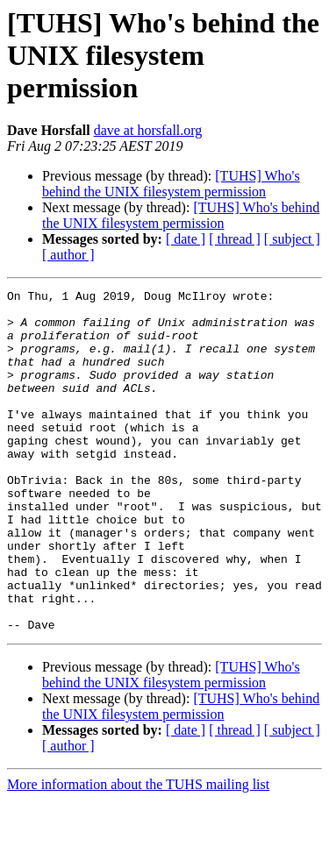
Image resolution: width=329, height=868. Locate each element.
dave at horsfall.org (148, 130)
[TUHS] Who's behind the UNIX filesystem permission (171, 184)
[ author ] (68, 255)
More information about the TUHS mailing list (138, 853)
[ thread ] (235, 239)
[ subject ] (292, 239)
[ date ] (186, 239)
